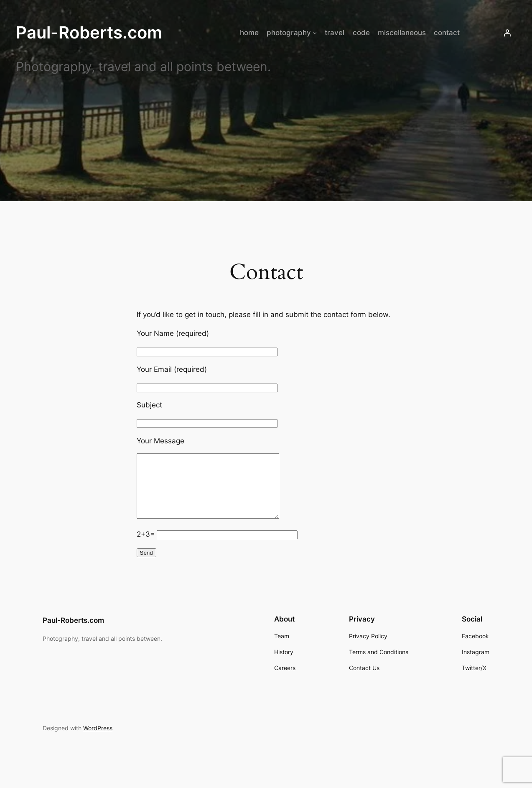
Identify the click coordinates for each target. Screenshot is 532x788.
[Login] (507, 33)
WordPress (98, 741)
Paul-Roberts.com (89, 32)
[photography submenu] (315, 33)
